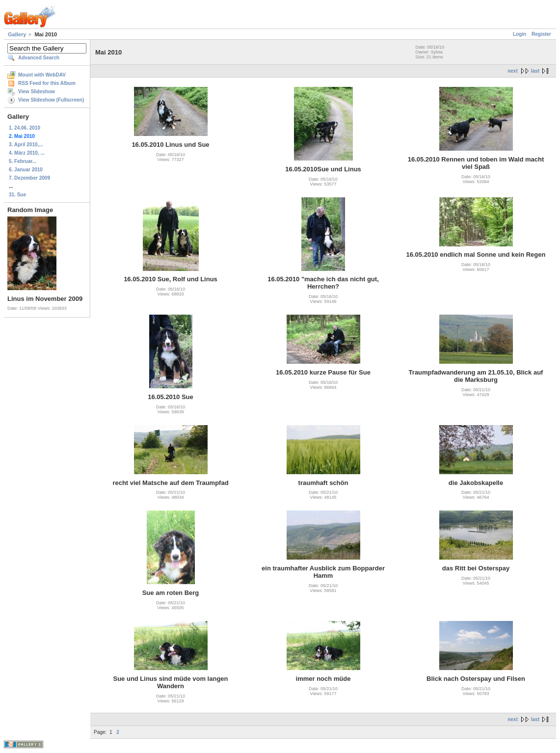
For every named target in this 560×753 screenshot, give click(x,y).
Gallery (17, 34)
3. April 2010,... (26, 145)
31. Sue (17, 195)
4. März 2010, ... (27, 153)
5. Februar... (23, 161)
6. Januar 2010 (26, 170)
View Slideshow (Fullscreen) (51, 100)
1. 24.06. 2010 (25, 128)
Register (541, 34)
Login (520, 34)
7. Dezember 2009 (29, 178)
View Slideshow (37, 92)
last (535, 71)
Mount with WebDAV (42, 75)
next (513, 71)
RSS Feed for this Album (47, 83)
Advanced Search (39, 58)
